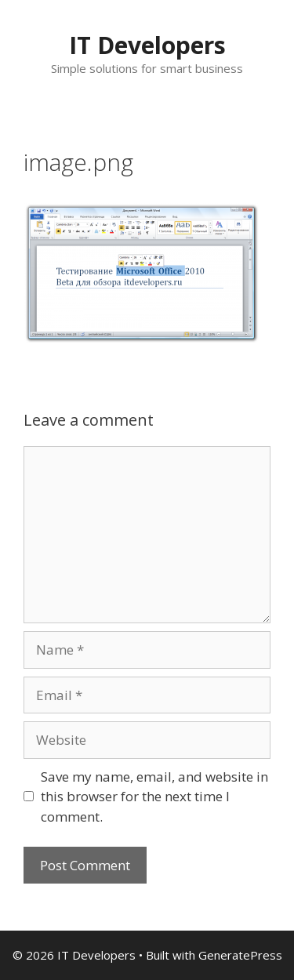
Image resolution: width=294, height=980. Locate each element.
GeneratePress (240, 955)
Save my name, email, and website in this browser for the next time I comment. (154, 797)
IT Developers (147, 45)
